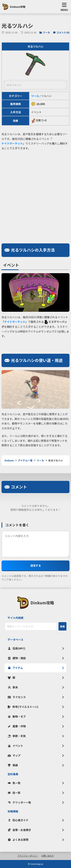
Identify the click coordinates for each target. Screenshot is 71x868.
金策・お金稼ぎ (19, 830)
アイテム (15, 668)
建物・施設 (17, 658)
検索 (62, 626)
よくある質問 (18, 840)
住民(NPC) (16, 648)
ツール (45, 32)
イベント (15, 746)
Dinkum (9, 460)
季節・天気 (17, 736)
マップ (14, 755)
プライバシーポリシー (28, 856)
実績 (13, 765)
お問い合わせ (48, 856)
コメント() (61, 32)
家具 (13, 687)
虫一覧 (14, 793)
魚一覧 (14, 783)
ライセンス (17, 697)
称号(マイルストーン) (23, 707)
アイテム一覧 (25, 460)
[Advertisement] (35, 191)
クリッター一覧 (19, 802)
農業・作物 (17, 726)
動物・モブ (17, 716)
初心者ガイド (18, 820)
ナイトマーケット (12, 143)
